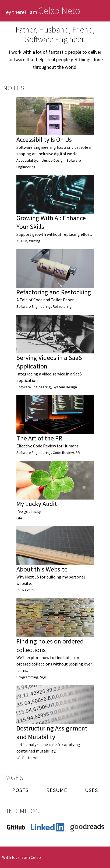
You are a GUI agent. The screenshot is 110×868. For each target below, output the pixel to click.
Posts (20, 790)
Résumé (57, 790)
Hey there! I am (41, 12)
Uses (91, 790)
